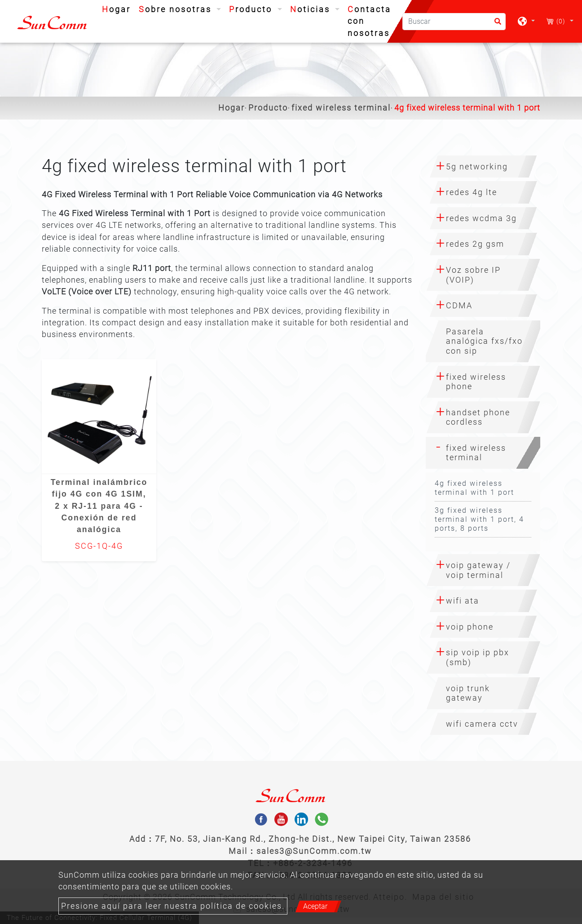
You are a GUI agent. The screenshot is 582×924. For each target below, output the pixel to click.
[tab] (483, 167)
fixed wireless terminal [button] (476, 453)
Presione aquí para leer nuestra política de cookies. (173, 906)
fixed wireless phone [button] (476, 382)
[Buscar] (454, 22)
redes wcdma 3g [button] (481, 218)
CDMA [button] (459, 305)
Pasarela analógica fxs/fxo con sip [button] (484, 341)
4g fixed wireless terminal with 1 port (474, 488)
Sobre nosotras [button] (177, 9)
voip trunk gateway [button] (468, 693)
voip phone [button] (470, 627)
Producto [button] (252, 9)
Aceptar (315, 906)
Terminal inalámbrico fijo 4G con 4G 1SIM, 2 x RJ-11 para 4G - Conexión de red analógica (99, 506)
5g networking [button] (477, 167)
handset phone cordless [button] (478, 417)
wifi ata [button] (463, 601)
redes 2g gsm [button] (475, 244)
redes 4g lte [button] (472, 192)
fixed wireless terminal (341, 108)
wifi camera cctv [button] (482, 724)
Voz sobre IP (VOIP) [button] (473, 275)
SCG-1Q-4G (99, 546)
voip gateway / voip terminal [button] (478, 570)
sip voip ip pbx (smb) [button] (478, 657)
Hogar (118, 9)
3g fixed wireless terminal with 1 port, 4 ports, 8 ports (479, 519)
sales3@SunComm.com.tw (314, 851)
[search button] (495, 24)
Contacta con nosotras (369, 21)
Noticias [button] (312, 9)
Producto (268, 108)
